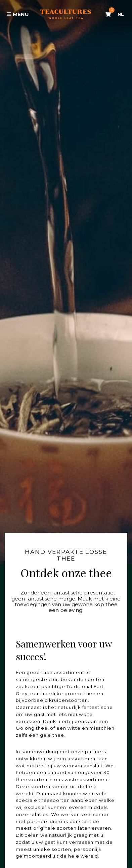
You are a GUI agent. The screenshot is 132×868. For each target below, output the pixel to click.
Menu (18, 14)
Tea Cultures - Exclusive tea (66, 14)
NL (121, 14)
